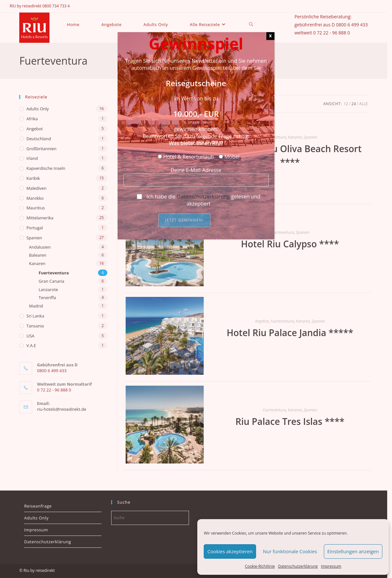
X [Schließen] (270, 36)
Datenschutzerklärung (204, 197)
